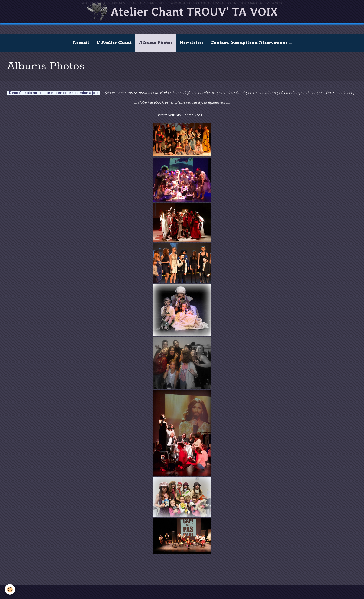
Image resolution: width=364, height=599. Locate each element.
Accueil (81, 43)
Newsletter (192, 43)
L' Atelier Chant (114, 43)
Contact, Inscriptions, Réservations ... (251, 43)
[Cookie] (10, 589)
